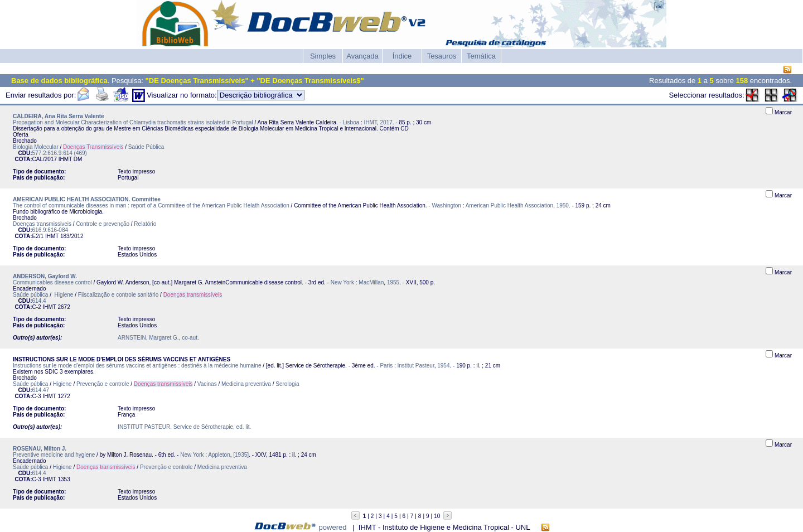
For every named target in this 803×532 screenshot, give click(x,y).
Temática (481, 56)
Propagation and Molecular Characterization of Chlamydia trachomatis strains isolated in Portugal (133, 122)
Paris (386, 366)
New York (342, 282)
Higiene (63, 295)
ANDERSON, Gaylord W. (45, 276)
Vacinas (207, 384)
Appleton (219, 455)
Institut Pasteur (416, 366)
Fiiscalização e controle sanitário (118, 295)
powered (333, 527)
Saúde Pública (146, 147)
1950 (563, 205)
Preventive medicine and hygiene (54, 455)
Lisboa (351, 122)
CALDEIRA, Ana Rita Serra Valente (59, 116)
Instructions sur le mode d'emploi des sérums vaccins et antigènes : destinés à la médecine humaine (137, 366)
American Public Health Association (509, 205)
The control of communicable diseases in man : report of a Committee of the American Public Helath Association (151, 205)
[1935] (241, 455)
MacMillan (371, 282)
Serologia (287, 384)
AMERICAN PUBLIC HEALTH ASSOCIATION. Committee (87, 199)
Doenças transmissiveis (42, 224)
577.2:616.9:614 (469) (60, 153)
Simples (323, 56)
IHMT (371, 122)
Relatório (145, 224)
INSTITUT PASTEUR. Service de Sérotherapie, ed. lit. (184, 427)
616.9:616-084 (50, 230)
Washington (446, 205)
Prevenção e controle (103, 384)
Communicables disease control (52, 282)
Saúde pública (30, 295)
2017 (386, 122)
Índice (402, 56)
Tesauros (442, 56)
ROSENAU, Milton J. (40, 449)
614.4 (39, 301)
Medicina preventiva (246, 384)
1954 (443, 366)
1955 (393, 282)
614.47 (41, 390)
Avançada (362, 56)
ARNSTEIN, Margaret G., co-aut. (158, 338)
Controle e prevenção (103, 224)
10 (437, 516)
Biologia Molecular (36, 147)
